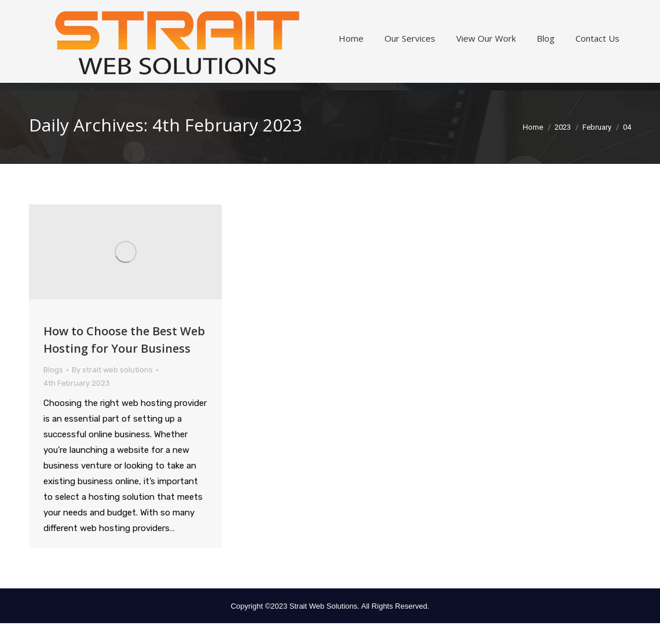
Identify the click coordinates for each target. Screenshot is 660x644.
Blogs (53, 391)
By (112, 391)
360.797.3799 (67, 11)
